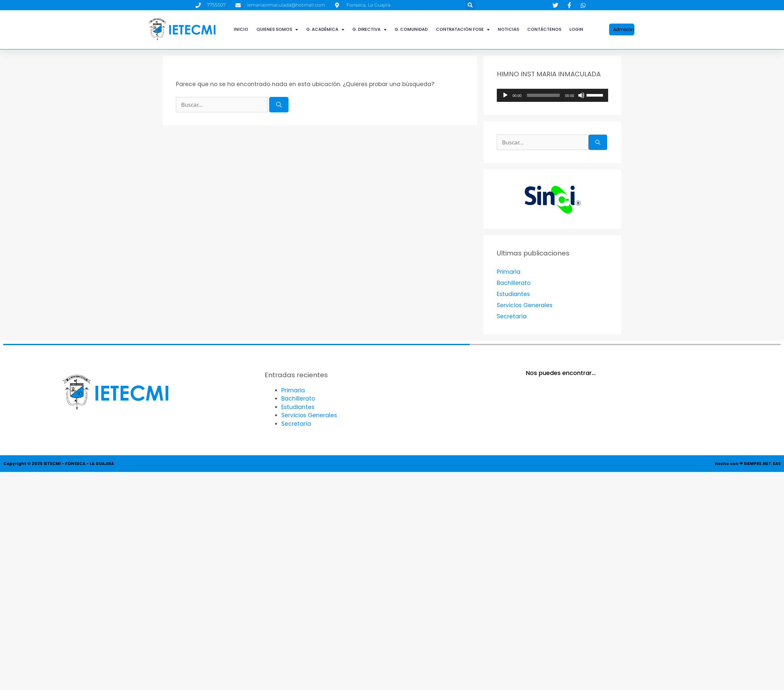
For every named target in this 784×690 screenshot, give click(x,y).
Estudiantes (513, 294)
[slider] (543, 95)
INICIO (241, 29)
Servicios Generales (525, 305)
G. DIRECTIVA (369, 30)
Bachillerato (514, 283)
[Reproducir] (505, 95)
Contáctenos (544, 29)
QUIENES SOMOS (277, 30)
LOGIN (576, 29)
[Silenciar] (581, 95)
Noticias (508, 29)
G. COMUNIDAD (411, 29)
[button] (470, 5)
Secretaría (512, 316)
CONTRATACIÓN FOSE (463, 30)
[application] (552, 95)
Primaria (509, 272)
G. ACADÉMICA (325, 30)
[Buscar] (279, 105)
